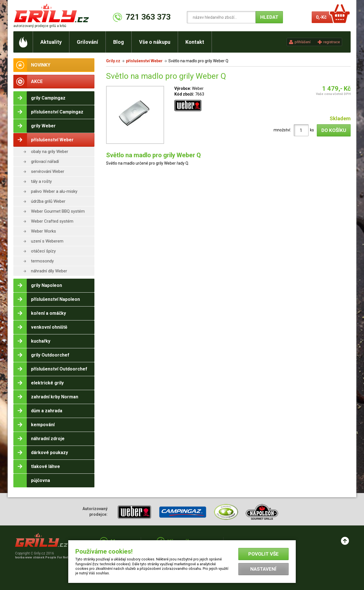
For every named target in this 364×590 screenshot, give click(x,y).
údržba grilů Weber (48, 201)
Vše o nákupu (155, 42)
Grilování (87, 42)
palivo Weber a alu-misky (54, 191)
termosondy (42, 261)
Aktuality (51, 42)
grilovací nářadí (45, 162)
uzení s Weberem (47, 241)
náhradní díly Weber (49, 271)
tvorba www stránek (45, 557)
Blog (119, 42)
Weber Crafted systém (52, 221)
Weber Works (44, 231)
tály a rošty (41, 181)
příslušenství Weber (144, 61)
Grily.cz (113, 61)
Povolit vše (263, 554)
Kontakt (195, 42)
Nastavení (263, 569)
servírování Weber (48, 171)
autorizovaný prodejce (40, 26)
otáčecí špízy (43, 251)
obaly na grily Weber (50, 152)
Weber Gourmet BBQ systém (58, 211)
